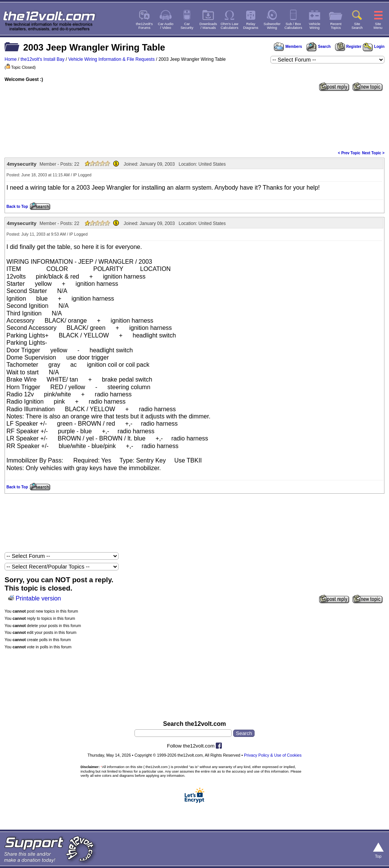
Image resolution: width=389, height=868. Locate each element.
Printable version (38, 598)
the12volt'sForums (144, 26)
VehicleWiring (315, 26)
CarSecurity (187, 26)
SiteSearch (357, 26)
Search (318, 47)
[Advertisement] (194, 120)
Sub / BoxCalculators (293, 26)
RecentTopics (336, 26)
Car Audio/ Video (166, 26)
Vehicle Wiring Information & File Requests (111, 59)
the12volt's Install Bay (43, 59)
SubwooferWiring (272, 26)
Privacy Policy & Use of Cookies (273, 755)
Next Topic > (373, 153)
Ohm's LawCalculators (230, 26)
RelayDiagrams (251, 26)
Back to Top (17, 207)
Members (288, 47)
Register (348, 47)
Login (374, 47)
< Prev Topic (349, 153)
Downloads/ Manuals (208, 26)
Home (11, 59)
